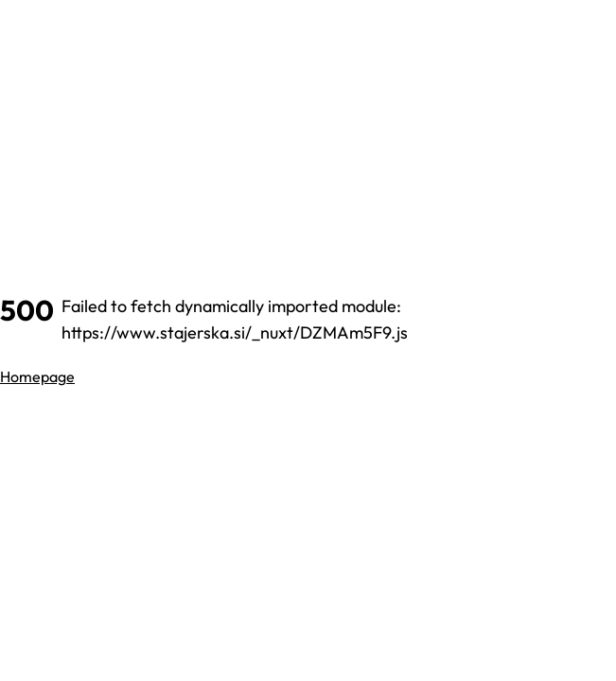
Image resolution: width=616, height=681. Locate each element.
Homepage (37, 376)
